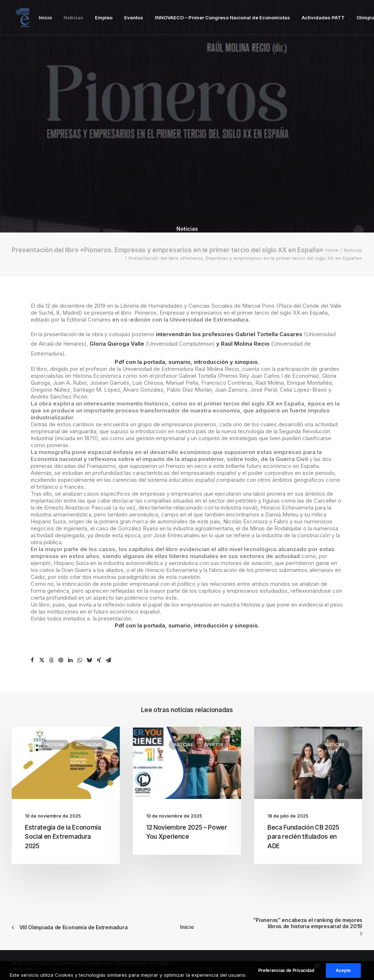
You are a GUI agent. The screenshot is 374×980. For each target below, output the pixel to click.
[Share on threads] (51, 660)
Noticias (73, 18)
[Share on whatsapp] (80, 660)
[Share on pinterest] (61, 660)
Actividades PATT (323, 18)
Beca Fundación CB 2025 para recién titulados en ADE (303, 837)
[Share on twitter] (42, 660)
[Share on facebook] (33, 660)
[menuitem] (45, 18)
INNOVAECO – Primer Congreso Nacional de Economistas (222, 18)
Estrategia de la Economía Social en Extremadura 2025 (63, 837)
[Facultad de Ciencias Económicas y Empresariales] (23, 18)
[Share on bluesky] (89, 660)
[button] (66, 763)
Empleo (104, 18)
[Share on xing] (99, 660)
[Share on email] (108, 660)
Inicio (45, 18)
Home (332, 250)
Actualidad (89, 745)
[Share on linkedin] (70, 660)
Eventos (134, 18)
